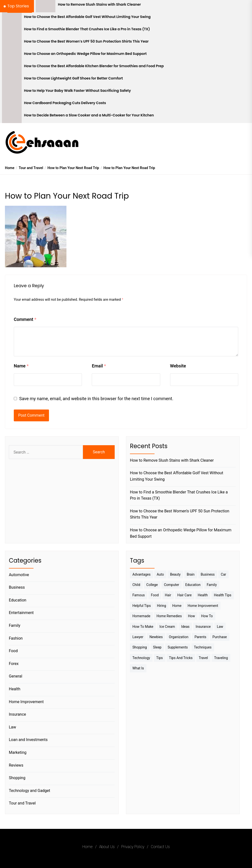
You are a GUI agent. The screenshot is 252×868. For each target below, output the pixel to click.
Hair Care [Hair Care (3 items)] (185, 595)
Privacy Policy (133, 847)
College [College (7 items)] (152, 585)
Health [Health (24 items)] (203, 595)
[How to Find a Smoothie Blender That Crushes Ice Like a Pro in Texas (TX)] (12, 31)
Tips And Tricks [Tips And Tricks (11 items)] (181, 658)
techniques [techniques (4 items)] (203, 647)
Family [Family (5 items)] (212, 585)
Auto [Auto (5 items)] (160, 574)
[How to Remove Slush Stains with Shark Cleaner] (46, 6)
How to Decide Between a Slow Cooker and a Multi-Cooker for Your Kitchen (89, 115)
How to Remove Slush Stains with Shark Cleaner (99, 5)
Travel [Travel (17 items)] (203, 658)
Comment (25, 319)
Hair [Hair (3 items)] (168, 595)
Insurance (17, 714)
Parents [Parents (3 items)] (200, 637)
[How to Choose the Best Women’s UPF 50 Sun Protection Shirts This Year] (12, 43)
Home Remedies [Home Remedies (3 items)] (169, 616)
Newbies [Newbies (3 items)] (156, 637)
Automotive (19, 575)
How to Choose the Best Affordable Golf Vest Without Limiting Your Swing (87, 17)
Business (17, 587)
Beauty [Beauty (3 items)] (175, 574)
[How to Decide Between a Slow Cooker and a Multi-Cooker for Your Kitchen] (12, 117)
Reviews (16, 765)
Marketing (18, 752)
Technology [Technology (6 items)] (141, 658)
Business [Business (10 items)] (208, 574)
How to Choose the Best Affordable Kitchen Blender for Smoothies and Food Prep (94, 66)
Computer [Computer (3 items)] (172, 585)
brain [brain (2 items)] (191, 574)
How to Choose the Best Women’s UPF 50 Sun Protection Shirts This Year (86, 41)
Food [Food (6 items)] (155, 595)
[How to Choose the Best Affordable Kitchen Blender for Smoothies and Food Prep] (12, 68)
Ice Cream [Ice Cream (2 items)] (167, 627)
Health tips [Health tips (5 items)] (223, 595)
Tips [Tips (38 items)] (160, 658)
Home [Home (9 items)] (177, 606)
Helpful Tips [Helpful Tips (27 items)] (142, 606)
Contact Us (160, 847)
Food (13, 651)
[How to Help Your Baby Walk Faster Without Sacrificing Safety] (12, 92)
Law (12, 727)
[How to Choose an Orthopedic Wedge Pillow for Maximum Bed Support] (12, 55)
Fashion (16, 638)
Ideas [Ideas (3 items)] (185, 627)
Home (87, 847)
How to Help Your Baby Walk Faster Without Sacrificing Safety (78, 91)
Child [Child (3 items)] (136, 585)
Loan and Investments (28, 740)
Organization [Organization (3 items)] (179, 637)
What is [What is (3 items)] (138, 668)
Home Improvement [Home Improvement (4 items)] (203, 606)
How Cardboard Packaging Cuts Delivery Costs (65, 103)
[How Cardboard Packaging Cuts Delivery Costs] (12, 105)
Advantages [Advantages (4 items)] (142, 574)
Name (21, 366)
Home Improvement (26, 702)
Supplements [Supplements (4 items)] (178, 647)
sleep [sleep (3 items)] (157, 647)
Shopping (17, 778)
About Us (107, 847)
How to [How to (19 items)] (207, 616)
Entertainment (21, 613)
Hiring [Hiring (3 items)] (162, 606)
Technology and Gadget (30, 791)
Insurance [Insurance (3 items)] (203, 627)
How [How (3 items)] (192, 616)
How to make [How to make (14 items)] (143, 627)
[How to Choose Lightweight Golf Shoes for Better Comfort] (12, 80)
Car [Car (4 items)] (223, 574)
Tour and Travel (22, 803)
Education (18, 600)
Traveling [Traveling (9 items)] (221, 658)
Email (99, 366)
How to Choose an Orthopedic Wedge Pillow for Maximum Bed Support (86, 54)
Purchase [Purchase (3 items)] (220, 637)
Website (178, 366)
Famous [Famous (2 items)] (139, 595)
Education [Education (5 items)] (193, 585)
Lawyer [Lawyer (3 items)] (138, 637)
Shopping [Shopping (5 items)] (140, 647)
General (16, 676)
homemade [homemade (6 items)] (141, 616)
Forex (14, 664)
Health (15, 689)
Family (15, 625)
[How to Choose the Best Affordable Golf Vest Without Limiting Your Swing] (12, 18)
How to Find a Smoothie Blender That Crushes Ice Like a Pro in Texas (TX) (87, 29)
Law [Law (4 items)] (220, 627)
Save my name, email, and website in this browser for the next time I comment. (96, 399)
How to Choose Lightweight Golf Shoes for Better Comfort (74, 78)
